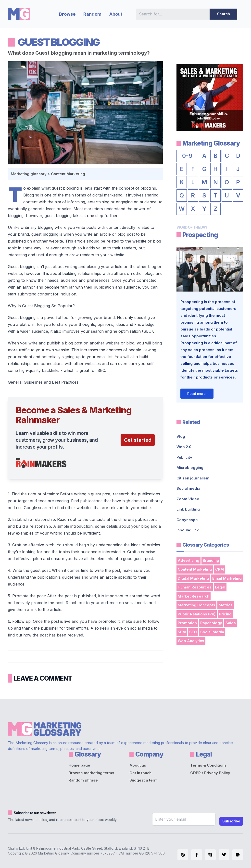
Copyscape (187, 520)
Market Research (194, 596)
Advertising (188, 560)
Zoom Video (188, 499)
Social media (188, 488)
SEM (182, 632)
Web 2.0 (184, 447)
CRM (220, 569)
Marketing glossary (29, 174)
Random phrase (83, 780)
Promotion (187, 623)
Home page (79, 765)
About (116, 14)
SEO (193, 632)
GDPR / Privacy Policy (210, 773)
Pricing (225, 614)
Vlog (181, 436)
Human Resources (195, 587)
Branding (211, 560)
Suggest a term (144, 780)
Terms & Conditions (208, 765)
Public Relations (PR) (197, 614)
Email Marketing (227, 578)
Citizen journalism (193, 478)
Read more (196, 394)
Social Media (212, 632)
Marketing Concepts (196, 605)
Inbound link (188, 530)
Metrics (226, 605)
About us (138, 765)
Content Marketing (68, 174)
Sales (231, 623)
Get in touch (140, 773)
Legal (220, 587)
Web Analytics (191, 641)
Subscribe (231, 821)
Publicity (184, 457)
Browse (67, 14)
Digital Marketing (193, 578)
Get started (138, 440)
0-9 (187, 156)
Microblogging (190, 468)
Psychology (211, 623)
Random (92, 14)
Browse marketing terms (91, 773)
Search (223, 14)
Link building (188, 509)
